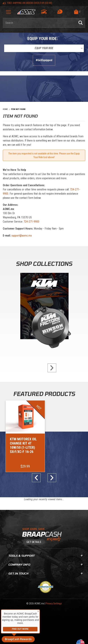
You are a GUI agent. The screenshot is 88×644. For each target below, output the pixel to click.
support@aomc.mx (22, 236)
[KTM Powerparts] (44, 307)
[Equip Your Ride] (44, 48)
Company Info (45, 564)
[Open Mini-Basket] (79, 12)
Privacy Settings (54, 603)
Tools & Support (45, 555)
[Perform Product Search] (81, 23)
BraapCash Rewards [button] (18, 639)
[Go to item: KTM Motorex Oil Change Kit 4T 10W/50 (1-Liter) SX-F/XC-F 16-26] (25, 436)
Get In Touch (45, 573)
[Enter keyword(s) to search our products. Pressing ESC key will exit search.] (39, 23)
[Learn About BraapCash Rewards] (43, 536)
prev (38, 477)
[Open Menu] (9, 13)
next (51, 368)
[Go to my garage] (44, 12)
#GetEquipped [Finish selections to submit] (44, 60)
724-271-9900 (31, 222)
